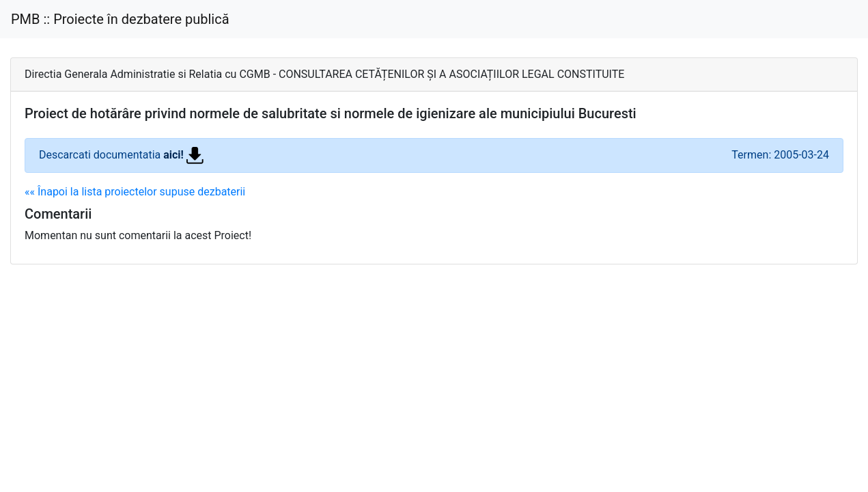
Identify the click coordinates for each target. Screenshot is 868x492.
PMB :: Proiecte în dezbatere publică (120, 19)
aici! (183, 155)
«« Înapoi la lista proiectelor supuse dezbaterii (135, 192)
